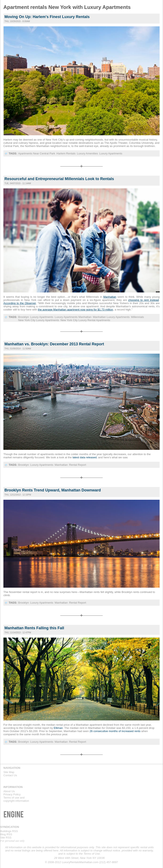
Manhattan (61, 465)
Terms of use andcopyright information (16, 799)
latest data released (84, 457)
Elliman (58, 728)
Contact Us (10, 775)
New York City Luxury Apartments (39, 320)
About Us (9, 791)
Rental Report (77, 465)
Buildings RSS (9, 831)
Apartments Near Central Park (37, 153)
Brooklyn (23, 317)
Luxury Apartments (111, 153)
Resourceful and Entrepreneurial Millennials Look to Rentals (59, 179)
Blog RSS (6, 834)
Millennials (137, 317)
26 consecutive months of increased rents (115, 731)
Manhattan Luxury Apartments (111, 317)
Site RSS (6, 838)
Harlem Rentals (66, 153)
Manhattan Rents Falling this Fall (34, 628)
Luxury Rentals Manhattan (133, 9)
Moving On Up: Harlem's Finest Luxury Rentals (47, 17)
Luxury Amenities (87, 153)
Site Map (9, 772)
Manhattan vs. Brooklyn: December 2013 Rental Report (54, 344)
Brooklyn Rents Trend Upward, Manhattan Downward (53, 490)
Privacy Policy (12, 794)
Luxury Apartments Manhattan (73, 317)
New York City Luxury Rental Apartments (85, 320)
